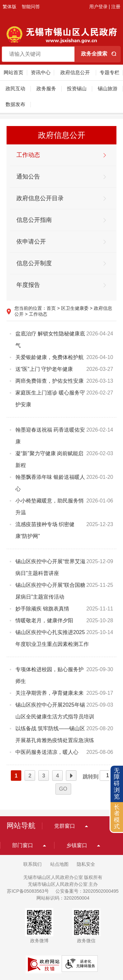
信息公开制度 (34, 263)
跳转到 (91, 777)
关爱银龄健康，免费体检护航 (50, 357)
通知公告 (28, 177)
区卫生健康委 (75, 308)
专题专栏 (110, 72)
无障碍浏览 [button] (117, 784)
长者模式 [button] (117, 817)
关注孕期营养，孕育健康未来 (50, 693)
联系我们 (32, 864)
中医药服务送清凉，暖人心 (47, 752)
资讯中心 (41, 72)
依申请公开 (31, 242)
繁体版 (10, 7)
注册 (116, 7)
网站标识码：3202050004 (63, 898)
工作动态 (28, 155)
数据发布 (15, 104)
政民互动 (15, 88)
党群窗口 (65, 826)
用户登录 (98, 7)
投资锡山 (77, 88)
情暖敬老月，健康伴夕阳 (44, 620)
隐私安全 (86, 864)
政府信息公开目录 (40, 198)
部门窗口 (23, 845)
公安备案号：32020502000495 (87, 891)
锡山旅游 (108, 88)
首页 (51, 308)
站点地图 (59, 864)
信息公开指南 (34, 220)
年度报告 (28, 285)
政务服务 (46, 88)
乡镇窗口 (77, 845)
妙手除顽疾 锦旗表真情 (42, 609)
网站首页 (13, 72)
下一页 (71, 776)
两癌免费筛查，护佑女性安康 (50, 381)
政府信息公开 (75, 72)
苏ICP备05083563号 (28, 891)
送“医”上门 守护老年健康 (44, 369)
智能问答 (31, 7)
